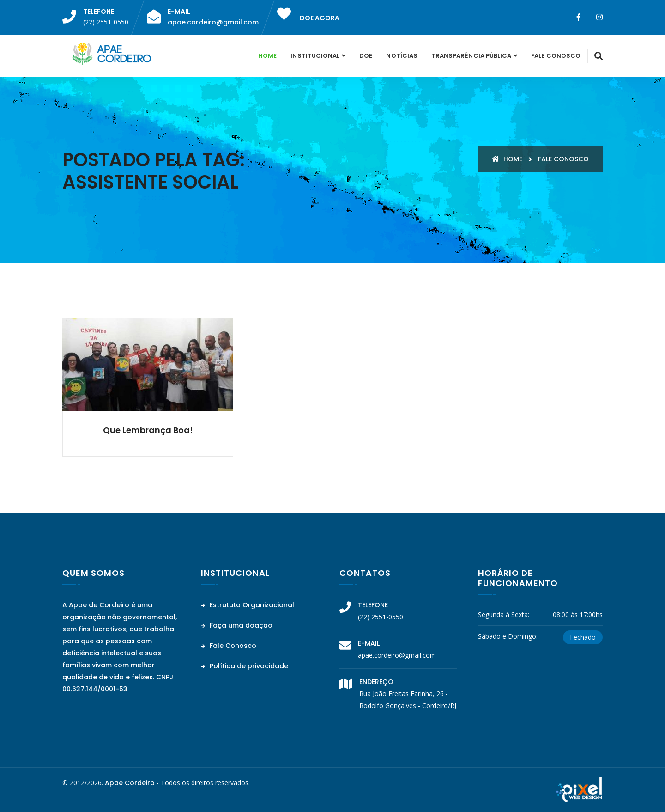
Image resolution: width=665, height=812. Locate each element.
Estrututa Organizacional (248, 605)
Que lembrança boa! (148, 430)
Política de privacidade (245, 666)
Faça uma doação (237, 625)
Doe (366, 56)
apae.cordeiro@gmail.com (213, 22)
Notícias (402, 56)
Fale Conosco (556, 56)
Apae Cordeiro (130, 783)
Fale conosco (563, 159)
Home (267, 56)
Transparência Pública (471, 56)
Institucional (315, 56)
